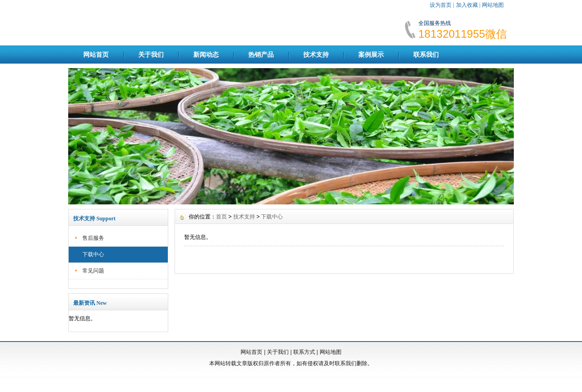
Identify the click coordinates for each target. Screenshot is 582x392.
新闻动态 (206, 55)
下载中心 (93, 254)
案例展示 (371, 55)
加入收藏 (467, 5)
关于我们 (151, 55)
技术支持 (316, 55)
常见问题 (93, 271)
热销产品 (261, 55)
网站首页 (96, 55)
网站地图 (493, 5)
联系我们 (426, 55)
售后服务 (93, 238)
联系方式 (304, 352)
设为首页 (441, 5)
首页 (221, 217)
